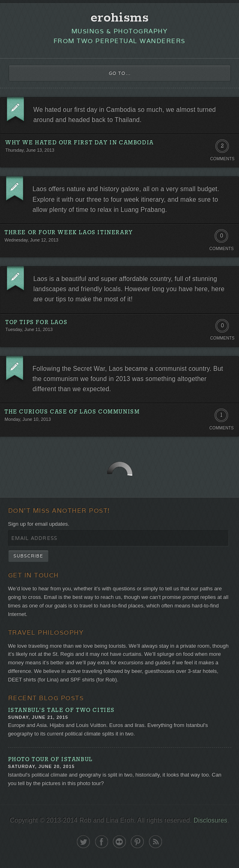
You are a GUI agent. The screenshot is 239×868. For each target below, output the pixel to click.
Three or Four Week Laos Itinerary (69, 233)
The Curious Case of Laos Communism (72, 412)
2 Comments (222, 148)
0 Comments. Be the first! (221, 238)
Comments (222, 159)
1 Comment (221, 417)
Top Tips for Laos (36, 323)
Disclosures (210, 820)
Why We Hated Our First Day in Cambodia (80, 143)
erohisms (119, 18)
